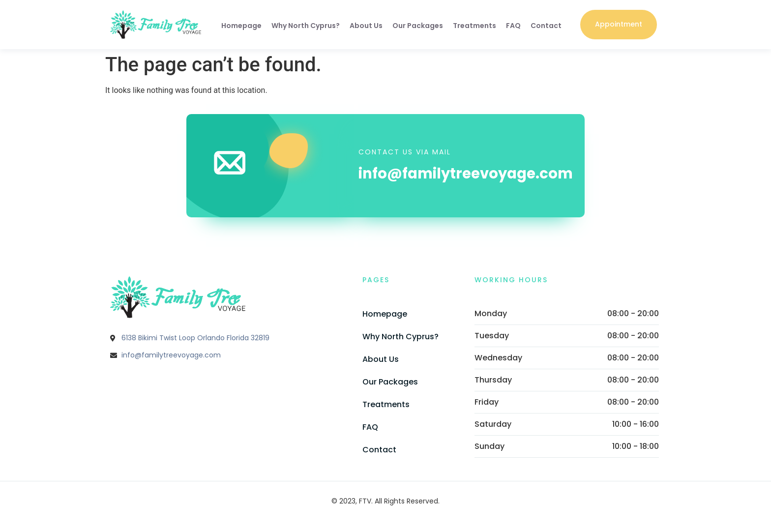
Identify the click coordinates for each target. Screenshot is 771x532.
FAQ (513, 26)
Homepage (241, 26)
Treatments (474, 26)
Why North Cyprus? (306, 26)
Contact (546, 26)
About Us (366, 26)
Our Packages (418, 26)
